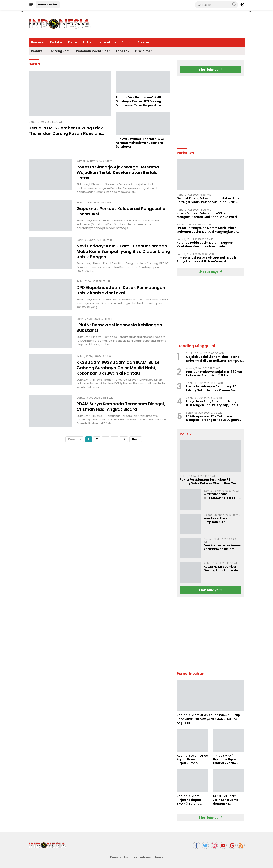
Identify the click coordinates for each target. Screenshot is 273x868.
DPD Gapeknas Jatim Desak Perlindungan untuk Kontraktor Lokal (121, 290)
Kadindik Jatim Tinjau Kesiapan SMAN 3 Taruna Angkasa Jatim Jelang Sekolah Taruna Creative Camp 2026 (189, 800)
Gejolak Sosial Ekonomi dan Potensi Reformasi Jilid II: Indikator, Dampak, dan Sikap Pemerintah (214, 359)
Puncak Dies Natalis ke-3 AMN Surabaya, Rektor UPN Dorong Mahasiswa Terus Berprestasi (139, 101)
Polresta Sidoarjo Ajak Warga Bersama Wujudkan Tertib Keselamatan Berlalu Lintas (118, 172)
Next (136, 439)
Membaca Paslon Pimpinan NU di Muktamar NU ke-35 (219, 520)
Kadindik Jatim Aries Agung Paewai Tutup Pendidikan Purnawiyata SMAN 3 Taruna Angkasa (208, 719)
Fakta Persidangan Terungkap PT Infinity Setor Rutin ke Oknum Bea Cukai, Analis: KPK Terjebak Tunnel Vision (212, 388)
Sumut (127, 42)
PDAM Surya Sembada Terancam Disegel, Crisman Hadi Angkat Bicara (121, 407)
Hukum (88, 42)
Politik (73, 42)
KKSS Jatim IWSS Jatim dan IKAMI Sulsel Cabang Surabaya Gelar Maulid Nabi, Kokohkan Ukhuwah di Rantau (119, 368)
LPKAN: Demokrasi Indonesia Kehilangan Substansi (119, 328)
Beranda (38, 42)
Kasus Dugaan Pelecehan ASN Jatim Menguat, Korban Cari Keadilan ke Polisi (207, 215)
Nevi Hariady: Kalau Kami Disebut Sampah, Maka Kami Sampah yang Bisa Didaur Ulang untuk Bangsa (123, 251)
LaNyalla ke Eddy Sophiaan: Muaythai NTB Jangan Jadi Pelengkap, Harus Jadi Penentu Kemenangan (214, 403)
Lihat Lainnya (211, 272)
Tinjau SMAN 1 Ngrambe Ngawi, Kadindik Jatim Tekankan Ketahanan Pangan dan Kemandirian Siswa (228, 759)
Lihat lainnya (211, 70)
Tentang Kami (60, 51)
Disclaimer (143, 51)
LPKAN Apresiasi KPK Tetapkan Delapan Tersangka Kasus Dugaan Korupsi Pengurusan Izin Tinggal (212, 418)
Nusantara (108, 42)
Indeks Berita (48, 4)
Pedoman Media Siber (93, 51)
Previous (75, 439)
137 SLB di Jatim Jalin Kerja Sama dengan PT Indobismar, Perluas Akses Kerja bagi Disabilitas (228, 800)
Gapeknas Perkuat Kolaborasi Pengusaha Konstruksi (121, 211)
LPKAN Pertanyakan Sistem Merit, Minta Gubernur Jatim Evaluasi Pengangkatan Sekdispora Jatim (207, 230)
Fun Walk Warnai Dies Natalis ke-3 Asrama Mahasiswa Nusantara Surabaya (142, 143)
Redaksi (56, 42)
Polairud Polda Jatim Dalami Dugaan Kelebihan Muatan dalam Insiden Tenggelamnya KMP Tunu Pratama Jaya (207, 245)
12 (124, 439)
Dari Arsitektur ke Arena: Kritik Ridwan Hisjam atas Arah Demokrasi (222, 547)
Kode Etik (122, 51)
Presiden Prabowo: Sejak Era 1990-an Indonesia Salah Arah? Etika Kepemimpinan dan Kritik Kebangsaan (215, 374)
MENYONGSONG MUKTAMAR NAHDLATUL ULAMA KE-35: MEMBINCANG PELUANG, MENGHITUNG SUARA (221, 496)
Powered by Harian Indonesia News (137, 857)
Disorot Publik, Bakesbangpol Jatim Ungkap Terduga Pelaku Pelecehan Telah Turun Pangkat (210, 200)
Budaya (143, 42)
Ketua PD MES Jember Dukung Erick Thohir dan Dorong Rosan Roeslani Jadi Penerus (66, 133)
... (114, 439)
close (22, 12)
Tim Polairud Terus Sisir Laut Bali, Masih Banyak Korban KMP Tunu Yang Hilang (206, 259)
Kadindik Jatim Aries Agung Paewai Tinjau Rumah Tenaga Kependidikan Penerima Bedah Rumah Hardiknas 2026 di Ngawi (192, 759)
